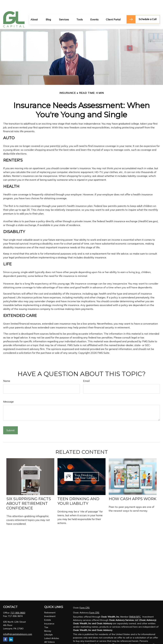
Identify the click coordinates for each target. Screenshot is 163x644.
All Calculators (52, 636)
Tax (46, 618)
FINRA (132, 607)
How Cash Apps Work (133, 489)
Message (8, 392)
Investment (50, 607)
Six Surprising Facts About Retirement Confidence (29, 494)
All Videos (50, 632)
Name (7, 371)
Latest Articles (52, 629)
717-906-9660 (18, 603)
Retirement (50, 603)
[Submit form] (11, 421)
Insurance (49, 614)
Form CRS (85, 598)
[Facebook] (5, 630)
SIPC (138, 607)
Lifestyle (48, 625)
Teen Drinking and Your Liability (78, 492)
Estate (48, 610)
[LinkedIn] (11, 630)
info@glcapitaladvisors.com (18, 625)
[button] (34, 10)
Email (86, 371)
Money (48, 621)
